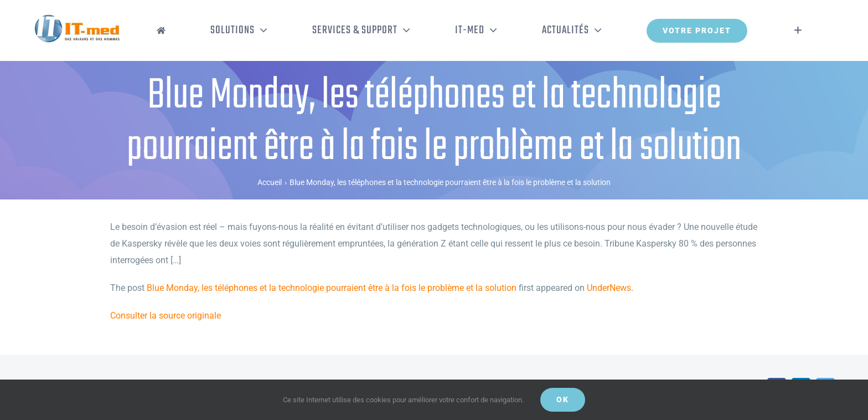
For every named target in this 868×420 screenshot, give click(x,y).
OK (563, 399)
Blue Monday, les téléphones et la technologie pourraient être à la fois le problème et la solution (332, 288)
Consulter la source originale (166, 316)
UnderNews (609, 288)
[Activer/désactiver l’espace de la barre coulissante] (798, 30)
